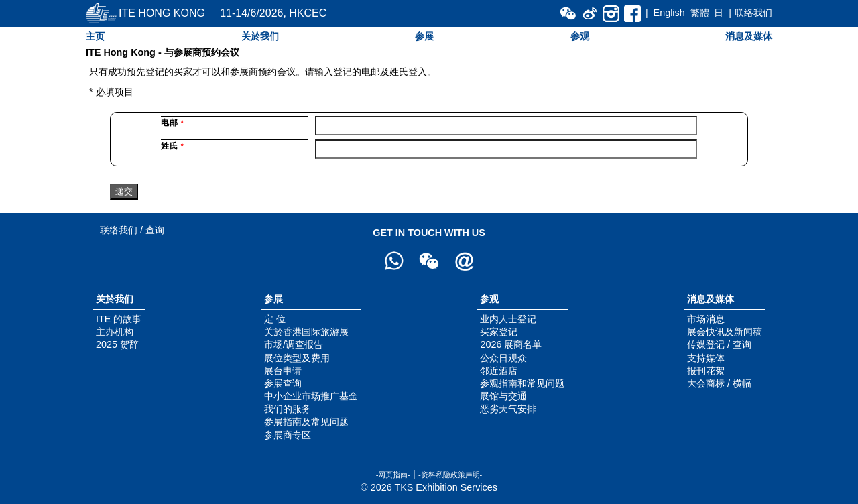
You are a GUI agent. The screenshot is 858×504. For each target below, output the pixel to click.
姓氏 (173, 146)
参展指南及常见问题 (306, 422)
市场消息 (706, 319)
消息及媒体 (749, 36)
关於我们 (260, 36)
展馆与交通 (503, 396)
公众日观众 (503, 358)
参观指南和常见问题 (522, 383)
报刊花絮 (706, 371)
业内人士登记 (508, 319)
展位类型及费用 (297, 358)
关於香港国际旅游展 (306, 332)
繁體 (700, 13)
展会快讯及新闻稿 (725, 332)
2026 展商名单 (511, 344)
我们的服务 (288, 409)
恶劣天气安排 (508, 409)
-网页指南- (393, 475)
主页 (95, 36)
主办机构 (115, 332)
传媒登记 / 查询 (719, 344)
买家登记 (499, 332)
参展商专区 (288, 435)
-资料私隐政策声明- (450, 475)
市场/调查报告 (294, 344)
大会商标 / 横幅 (719, 383)
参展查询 (283, 383)
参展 (424, 36)
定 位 (275, 319)
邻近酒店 (499, 371)
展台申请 (283, 371)
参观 (580, 36)
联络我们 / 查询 (132, 230)
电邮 (173, 123)
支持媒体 (706, 358)
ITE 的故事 (119, 319)
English (669, 13)
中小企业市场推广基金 (311, 396)
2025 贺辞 (117, 344)
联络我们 (753, 13)
